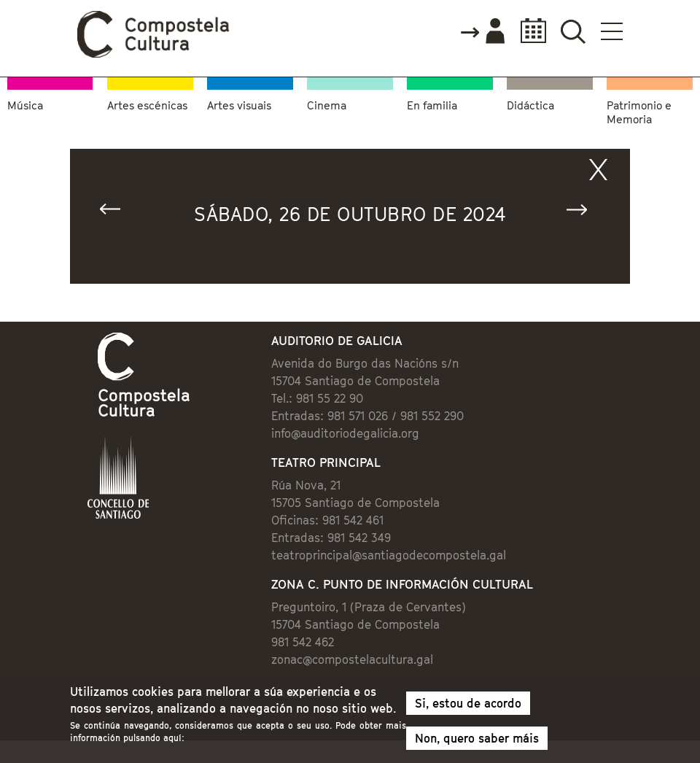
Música (25, 105)
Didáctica (530, 105)
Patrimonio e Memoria (639, 112)
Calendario (529, 31)
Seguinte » (583, 213)
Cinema (327, 105)
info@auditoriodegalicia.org (345, 433)
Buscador (573, 31)
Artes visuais (239, 105)
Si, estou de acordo (468, 707)
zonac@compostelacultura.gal (352, 659)
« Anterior (117, 213)
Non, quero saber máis (477, 742)
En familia (432, 105)
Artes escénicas (147, 105)
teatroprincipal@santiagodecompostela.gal (389, 555)
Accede (482, 32)
